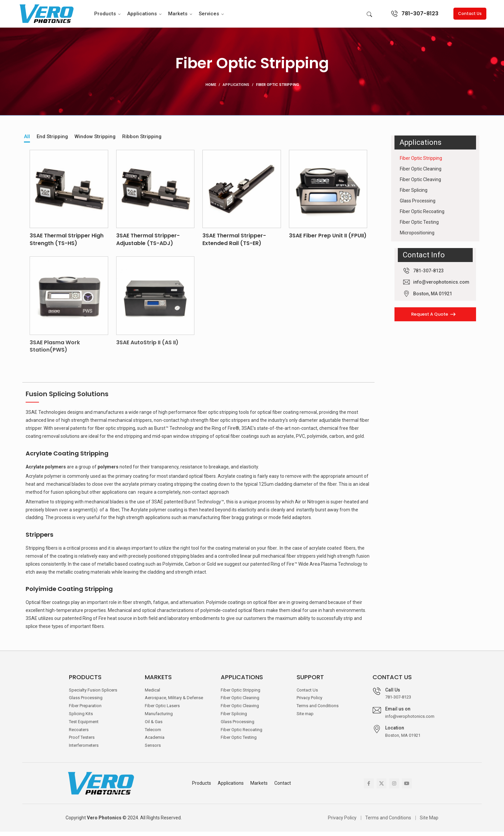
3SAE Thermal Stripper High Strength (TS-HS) (67, 244)
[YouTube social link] (407, 788)
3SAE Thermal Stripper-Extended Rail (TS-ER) (234, 244)
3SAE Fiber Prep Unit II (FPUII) (328, 240)
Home (211, 89)
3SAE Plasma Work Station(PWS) (55, 350)
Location (395, 732)
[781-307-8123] (394, 16)
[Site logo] (46, 15)
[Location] (377, 733)
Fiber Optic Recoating (422, 216)
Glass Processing (418, 205)
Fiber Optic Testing (419, 226)
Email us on (398, 713)
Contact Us (470, 15)
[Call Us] (377, 696)
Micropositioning (417, 237)
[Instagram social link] (394, 788)
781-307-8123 (420, 15)
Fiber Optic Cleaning (421, 173)
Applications (236, 89)
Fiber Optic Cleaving (420, 184)
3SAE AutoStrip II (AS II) (147, 347)
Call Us (393, 694)
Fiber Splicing (414, 194)
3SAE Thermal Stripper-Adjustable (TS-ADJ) (148, 244)
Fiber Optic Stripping (421, 162)
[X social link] (381, 788)
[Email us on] (377, 714)
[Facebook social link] (369, 788)
